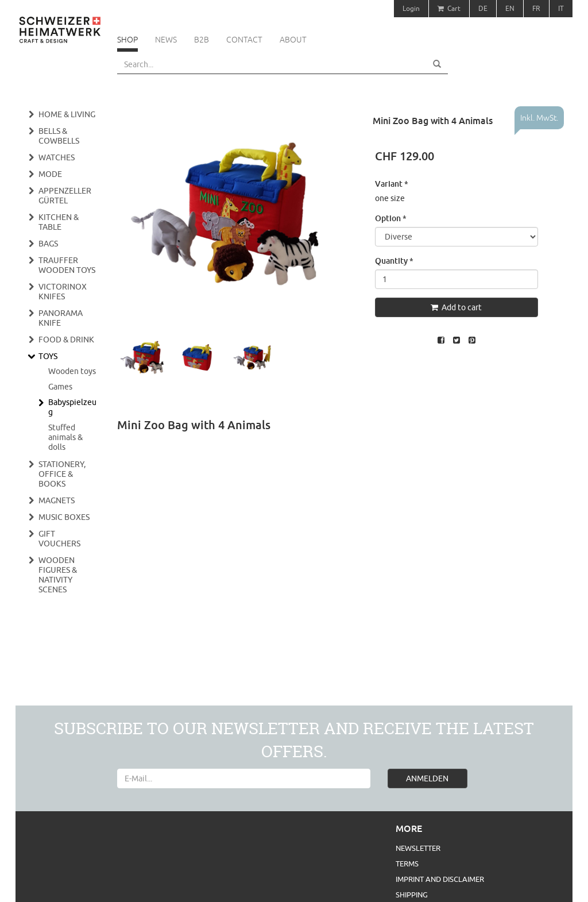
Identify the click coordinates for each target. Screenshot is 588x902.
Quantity (394, 261)
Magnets (57, 500)
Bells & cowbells (59, 136)
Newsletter (418, 848)
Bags (48, 244)
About (293, 40)
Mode (50, 174)
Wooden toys (72, 371)
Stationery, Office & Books (62, 474)
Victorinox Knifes (63, 292)
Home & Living (67, 114)
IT (561, 8)
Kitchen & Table (59, 222)
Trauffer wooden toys (67, 265)
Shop (127, 40)
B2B (202, 40)
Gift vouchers (59, 539)
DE (483, 8)
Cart (449, 8)
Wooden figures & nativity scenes (58, 575)
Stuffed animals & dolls (65, 437)
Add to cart (456, 307)
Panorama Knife (61, 318)
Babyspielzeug (72, 407)
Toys (48, 356)
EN (510, 8)
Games (60, 387)
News (166, 40)
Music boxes (64, 517)
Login (411, 8)
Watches (57, 157)
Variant (392, 184)
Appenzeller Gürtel (65, 196)
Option (391, 218)
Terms (407, 864)
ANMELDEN (427, 778)
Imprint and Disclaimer (440, 879)
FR (536, 8)
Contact (244, 40)
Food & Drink (66, 340)
